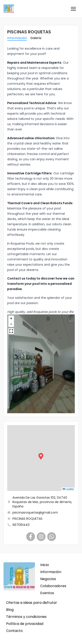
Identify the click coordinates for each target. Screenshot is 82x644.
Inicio (45, 565)
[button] (73, 9)
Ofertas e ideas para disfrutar (32, 603)
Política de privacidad (25, 624)
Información (17, 38)
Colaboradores (53, 586)
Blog (10, 610)
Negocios (48, 579)
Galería (36, 38)
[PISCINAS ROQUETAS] (31, 537)
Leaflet (68, 489)
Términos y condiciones (26, 617)
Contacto (14, 631)
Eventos (47, 593)
